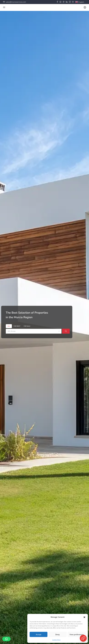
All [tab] (9, 326)
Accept (39, 634)
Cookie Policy (56, 640)
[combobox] (34, 331)
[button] (84, 617)
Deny (58, 634)
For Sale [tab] (27, 326)
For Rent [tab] (17, 326)
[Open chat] (83, 638)
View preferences (77, 634)
